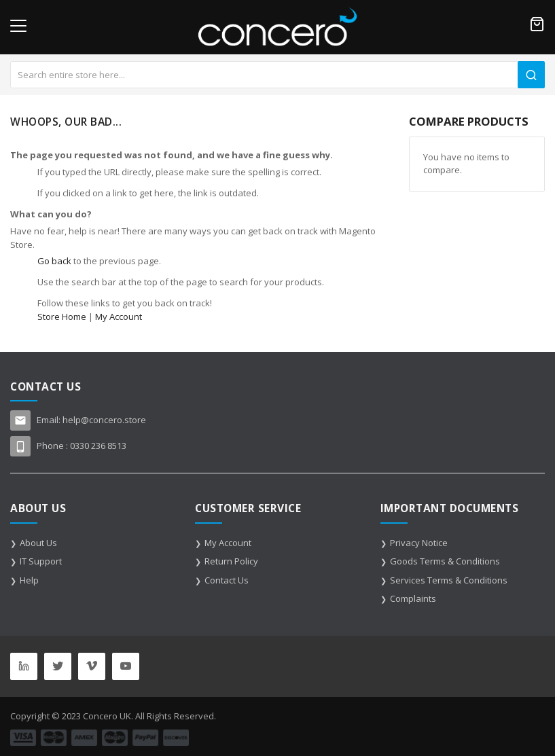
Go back (54, 261)
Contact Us (227, 580)
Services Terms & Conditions (449, 580)
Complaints (413, 598)
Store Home (62, 317)
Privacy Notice (419, 543)
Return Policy (231, 561)
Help (29, 580)
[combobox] (277, 75)
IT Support (41, 561)
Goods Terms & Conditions (445, 561)
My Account (119, 317)
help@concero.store (104, 420)
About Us (38, 543)
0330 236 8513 (98, 446)
